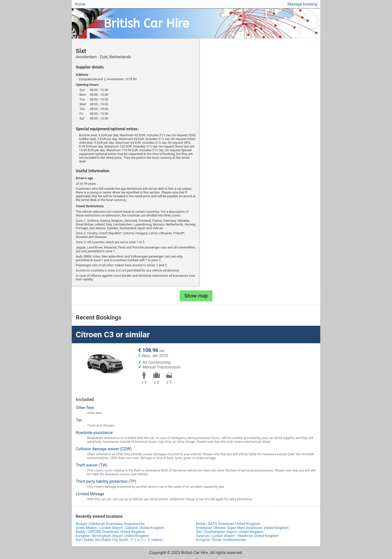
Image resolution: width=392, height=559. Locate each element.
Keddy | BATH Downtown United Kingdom (228, 524)
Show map (196, 296)
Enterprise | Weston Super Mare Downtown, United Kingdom (242, 528)
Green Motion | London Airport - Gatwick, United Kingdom (120, 528)
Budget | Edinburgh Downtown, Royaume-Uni (110, 524)
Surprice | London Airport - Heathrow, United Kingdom (237, 536)
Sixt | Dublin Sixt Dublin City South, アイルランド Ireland (119, 540)
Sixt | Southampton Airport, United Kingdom (230, 532)
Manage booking (302, 4)
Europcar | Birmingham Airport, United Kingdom (112, 536)
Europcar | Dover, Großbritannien (221, 540)
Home (80, 4)
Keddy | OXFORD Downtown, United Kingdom (110, 532)
